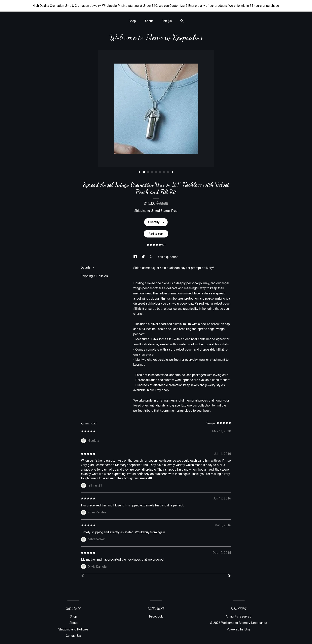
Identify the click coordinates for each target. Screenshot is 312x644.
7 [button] (168, 172)
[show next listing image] (173, 172)
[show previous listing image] (139, 172)
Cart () (167, 21)
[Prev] (83, 576)
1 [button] (144, 172)
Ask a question (168, 257)
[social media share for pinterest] (152, 257)
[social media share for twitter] (144, 257)
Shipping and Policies (73, 629)
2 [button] (148, 172)
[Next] (229, 576)
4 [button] (156, 172)
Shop (132, 21)
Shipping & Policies (94, 276)
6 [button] (164, 172)
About (149, 21)
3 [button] (152, 172)
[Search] (182, 21)
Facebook (156, 616)
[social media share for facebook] (136, 257)
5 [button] (160, 172)
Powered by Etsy (239, 629)
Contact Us (73, 636)
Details (87, 267)
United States (160, 211)
